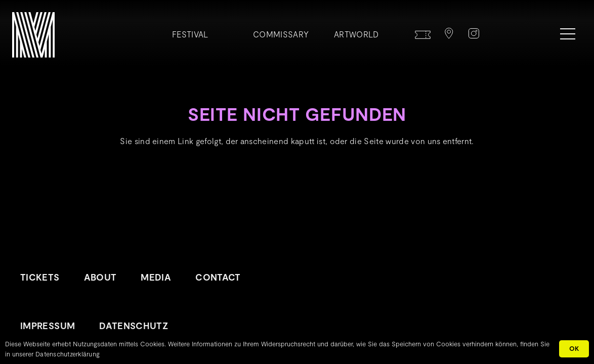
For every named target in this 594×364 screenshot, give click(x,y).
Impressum (48, 326)
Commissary (281, 34)
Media (156, 277)
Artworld (356, 34)
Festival (190, 34)
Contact (218, 277)
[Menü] (568, 34)
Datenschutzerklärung (68, 354)
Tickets (40, 277)
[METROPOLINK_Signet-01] (33, 35)
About (100, 277)
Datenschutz (134, 326)
